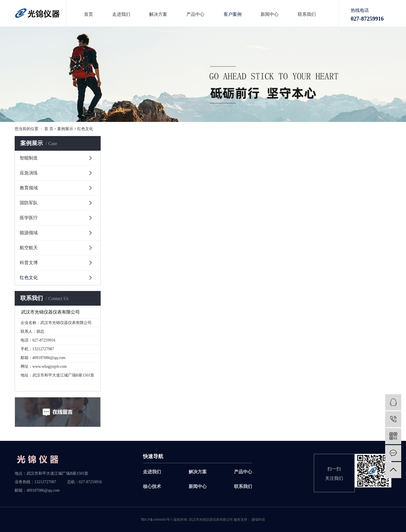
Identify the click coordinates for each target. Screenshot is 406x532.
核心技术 (152, 486)
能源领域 (29, 233)
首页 (89, 14)
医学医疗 (29, 218)
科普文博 (29, 263)
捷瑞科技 (258, 520)
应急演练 (29, 173)
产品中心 (195, 14)
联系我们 (307, 14)
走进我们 (121, 14)
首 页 (49, 129)
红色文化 (85, 129)
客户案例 (233, 14)
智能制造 (29, 158)
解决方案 (158, 14)
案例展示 (65, 129)
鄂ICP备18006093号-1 (157, 520)
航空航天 (29, 248)
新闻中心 (270, 14)
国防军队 (29, 203)
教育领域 (29, 188)
